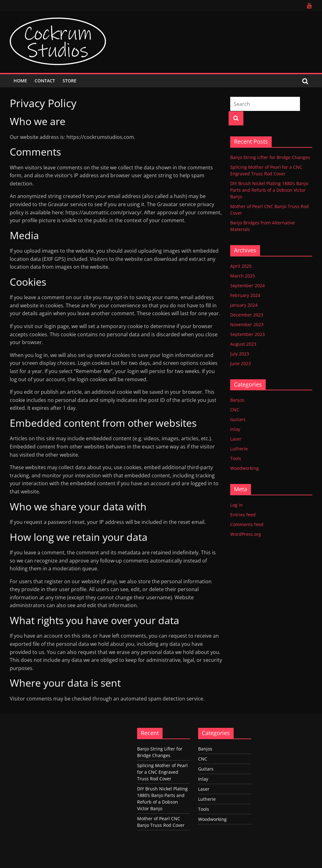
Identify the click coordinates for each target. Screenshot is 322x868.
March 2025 (243, 276)
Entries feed (243, 515)
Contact (45, 81)
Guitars (238, 419)
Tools (236, 458)
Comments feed (247, 524)
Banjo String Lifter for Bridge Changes (270, 157)
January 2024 (244, 305)
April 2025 (241, 266)
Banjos (237, 400)
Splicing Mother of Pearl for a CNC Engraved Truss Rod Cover (162, 772)
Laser (236, 439)
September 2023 (247, 334)
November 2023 (247, 324)
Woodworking (244, 468)
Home (20, 81)
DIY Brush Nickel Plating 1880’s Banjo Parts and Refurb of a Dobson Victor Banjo (269, 190)
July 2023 (240, 354)
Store (69, 81)
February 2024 (245, 295)
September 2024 (247, 286)
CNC (235, 410)
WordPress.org (246, 534)
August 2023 (243, 344)
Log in (236, 505)
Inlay (235, 429)
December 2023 (247, 315)
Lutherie (239, 449)
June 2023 (241, 363)
